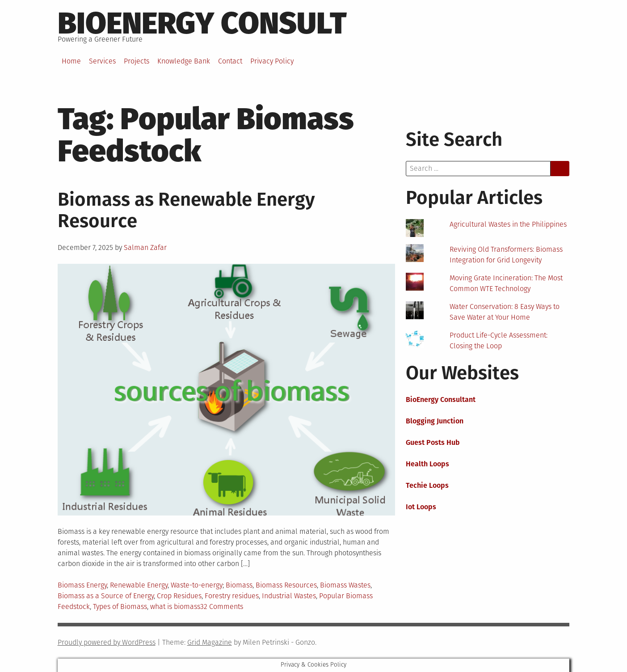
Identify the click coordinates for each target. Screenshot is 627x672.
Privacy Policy (272, 61)
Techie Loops (427, 485)
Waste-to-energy (197, 585)
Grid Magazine (210, 642)
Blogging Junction (435, 421)
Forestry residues (232, 596)
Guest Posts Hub (433, 442)
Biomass (239, 585)
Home (71, 61)
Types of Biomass (120, 606)
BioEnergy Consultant (441, 399)
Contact (230, 61)
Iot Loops (421, 507)
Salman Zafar (145, 247)
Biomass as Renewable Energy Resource (186, 210)
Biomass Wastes (345, 585)
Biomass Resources (286, 585)
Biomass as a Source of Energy (106, 596)
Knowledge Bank (184, 61)
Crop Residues (179, 596)
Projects (137, 61)
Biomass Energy (82, 585)
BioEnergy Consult (202, 23)
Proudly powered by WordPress (107, 642)
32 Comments (222, 606)
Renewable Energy (139, 585)
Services (102, 61)
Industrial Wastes (289, 596)
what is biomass (175, 606)
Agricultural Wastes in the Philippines (508, 224)
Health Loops (427, 464)
